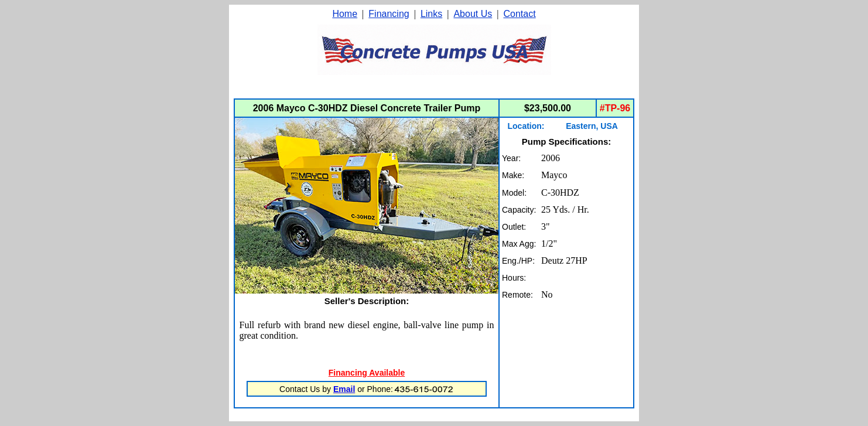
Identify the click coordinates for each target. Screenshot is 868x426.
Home (345, 14)
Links (431, 14)
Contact (519, 14)
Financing (389, 14)
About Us (473, 14)
